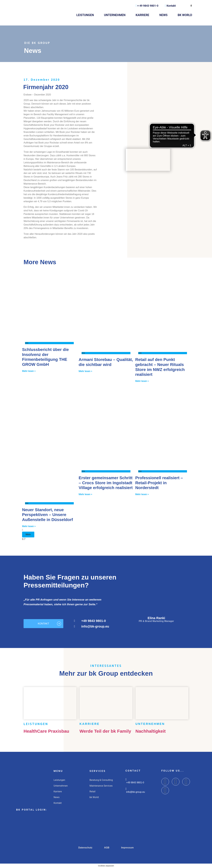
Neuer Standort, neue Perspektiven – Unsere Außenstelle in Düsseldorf (47, 515)
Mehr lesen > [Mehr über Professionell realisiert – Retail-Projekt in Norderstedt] (142, 494)
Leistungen (85, 15)
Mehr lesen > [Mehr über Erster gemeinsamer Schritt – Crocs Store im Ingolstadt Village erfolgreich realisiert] (85, 494)
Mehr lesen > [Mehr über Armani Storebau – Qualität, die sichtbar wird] (85, 371)
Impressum (127, 848)
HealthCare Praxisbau (46, 731)
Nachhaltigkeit (151, 731)
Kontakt (170, 6)
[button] (28, 535)
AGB (107, 848)
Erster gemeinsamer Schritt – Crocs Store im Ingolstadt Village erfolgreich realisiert (106, 483)
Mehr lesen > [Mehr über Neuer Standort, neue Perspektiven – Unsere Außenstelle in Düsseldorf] (29, 526)
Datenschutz (85, 848)
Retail (92, 791)
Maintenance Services (101, 786)
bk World (185, 15)
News (163, 15)
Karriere (142, 15)
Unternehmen (115, 15)
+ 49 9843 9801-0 (147, 6)
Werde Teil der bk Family (105, 731)
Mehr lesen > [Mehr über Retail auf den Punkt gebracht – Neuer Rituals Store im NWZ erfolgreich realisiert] (142, 381)
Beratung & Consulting (101, 780)
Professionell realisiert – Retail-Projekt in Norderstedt (159, 483)
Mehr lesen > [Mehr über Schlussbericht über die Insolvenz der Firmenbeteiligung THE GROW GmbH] (29, 371)
